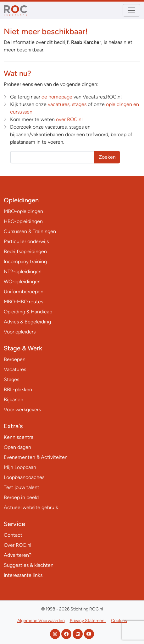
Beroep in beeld (21, 497)
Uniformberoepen (24, 292)
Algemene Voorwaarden (41, 621)
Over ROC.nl (17, 545)
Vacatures (15, 369)
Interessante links (23, 575)
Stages (11, 379)
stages (79, 104)
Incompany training (25, 261)
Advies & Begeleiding (27, 322)
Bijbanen (14, 399)
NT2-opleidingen (23, 271)
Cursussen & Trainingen (30, 231)
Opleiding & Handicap (28, 312)
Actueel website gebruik (31, 507)
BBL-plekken (18, 389)
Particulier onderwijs (26, 241)
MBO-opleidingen (23, 211)
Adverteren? (18, 555)
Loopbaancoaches (24, 477)
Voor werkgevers (22, 410)
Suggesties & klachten (29, 565)
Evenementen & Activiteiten (36, 457)
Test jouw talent (22, 487)
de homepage (57, 97)
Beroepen (15, 359)
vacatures (59, 104)
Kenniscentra (19, 437)
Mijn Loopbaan (20, 467)
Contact (13, 535)
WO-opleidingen (22, 282)
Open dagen (17, 447)
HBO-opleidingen (23, 221)
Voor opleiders (20, 332)
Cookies (119, 621)
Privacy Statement (88, 621)
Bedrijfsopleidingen (25, 251)
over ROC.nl (69, 119)
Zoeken (107, 157)
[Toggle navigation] (131, 10)
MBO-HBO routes (23, 302)
